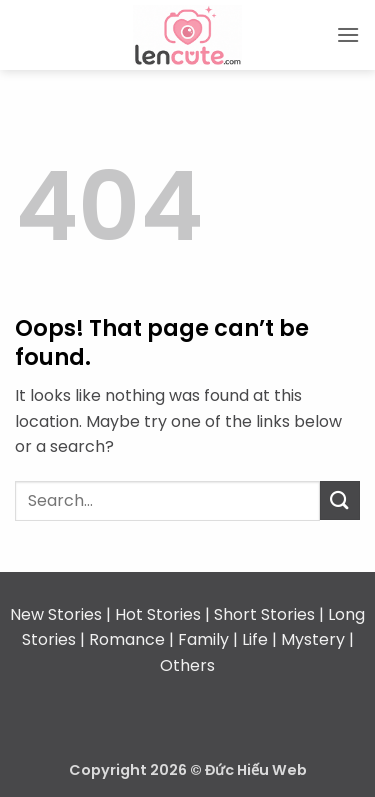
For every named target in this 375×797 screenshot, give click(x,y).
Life (255, 639)
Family (203, 639)
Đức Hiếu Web (256, 770)
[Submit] (340, 500)
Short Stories (264, 614)
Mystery (313, 639)
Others (187, 665)
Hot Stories (158, 614)
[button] (348, 34)
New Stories (56, 614)
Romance (127, 639)
